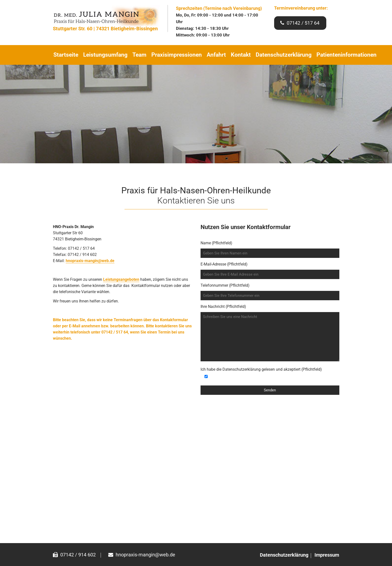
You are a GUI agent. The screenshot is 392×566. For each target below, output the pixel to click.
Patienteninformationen (346, 55)
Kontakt (241, 55)
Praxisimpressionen (177, 55)
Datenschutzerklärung (284, 55)
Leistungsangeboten (121, 279)
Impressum (327, 555)
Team (139, 55)
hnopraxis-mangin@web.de (90, 261)
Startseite (66, 55)
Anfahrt (216, 55)
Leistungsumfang (105, 55)
